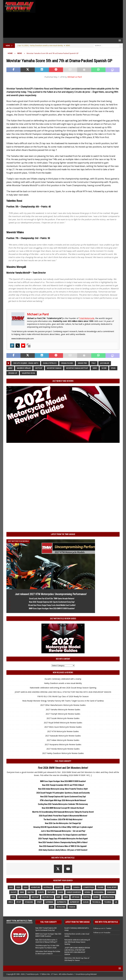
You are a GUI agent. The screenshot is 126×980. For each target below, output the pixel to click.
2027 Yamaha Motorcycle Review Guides (63, 710)
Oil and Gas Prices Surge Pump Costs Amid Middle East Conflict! (52, 605)
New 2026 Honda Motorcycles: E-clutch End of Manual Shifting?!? (46, 941)
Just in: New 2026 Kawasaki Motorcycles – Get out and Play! (63, 831)
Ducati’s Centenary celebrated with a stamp (63, 679)
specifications (108, 897)
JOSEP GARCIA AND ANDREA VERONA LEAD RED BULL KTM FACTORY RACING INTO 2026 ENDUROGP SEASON (63, 692)
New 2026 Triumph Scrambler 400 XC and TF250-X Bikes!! (63, 785)
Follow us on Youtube (102, 932)
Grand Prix (82, 363)
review (96, 897)
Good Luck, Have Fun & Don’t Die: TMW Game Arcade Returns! (52, 599)
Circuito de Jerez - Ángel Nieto (26, 363)
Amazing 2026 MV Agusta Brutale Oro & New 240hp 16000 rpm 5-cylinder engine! (63, 827)
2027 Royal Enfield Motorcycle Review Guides (63, 723)
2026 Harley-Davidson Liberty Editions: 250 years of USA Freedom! (63, 850)
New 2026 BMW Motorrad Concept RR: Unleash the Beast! (63, 808)
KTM (13, 897)
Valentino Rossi (28, 373)
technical (96, 902)
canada (76, 887)
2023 (18, 887)
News (95, 368)
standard (29, 902)
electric (31, 892)
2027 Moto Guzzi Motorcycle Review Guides (63, 727)
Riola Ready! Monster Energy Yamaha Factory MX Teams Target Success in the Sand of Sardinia (63, 701)
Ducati (13, 892)
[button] (119, 40)
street (39, 902)
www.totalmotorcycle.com (23, 339)
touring (108, 902)
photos (86, 897)
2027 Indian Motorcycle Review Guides (63, 740)
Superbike (49, 902)
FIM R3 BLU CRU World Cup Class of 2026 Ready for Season (63, 696)
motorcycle (48, 897)
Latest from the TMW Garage (63, 534)
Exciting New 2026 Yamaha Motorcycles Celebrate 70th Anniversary (63, 804)
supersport (75, 902)
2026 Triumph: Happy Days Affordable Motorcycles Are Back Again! (63, 839)
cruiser (100, 887)
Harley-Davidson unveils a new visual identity (63, 683)
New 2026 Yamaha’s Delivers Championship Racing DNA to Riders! (63, 842)
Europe (41, 892)
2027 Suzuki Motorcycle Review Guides (63, 718)
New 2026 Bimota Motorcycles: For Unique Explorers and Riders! (63, 835)
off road (76, 897)
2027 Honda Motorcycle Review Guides (63, 749)
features (51, 892)
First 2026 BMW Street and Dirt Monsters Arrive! (63, 768)
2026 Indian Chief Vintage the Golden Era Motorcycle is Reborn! (48, 953)
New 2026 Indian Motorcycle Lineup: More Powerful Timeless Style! (63, 789)
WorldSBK (61, 907)
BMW (68, 887)
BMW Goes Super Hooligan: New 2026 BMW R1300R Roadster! (52, 609)
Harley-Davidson (74, 892)
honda (87, 892)
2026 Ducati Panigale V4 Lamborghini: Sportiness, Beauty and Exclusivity (63, 793)
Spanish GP (13, 373)
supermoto (62, 902)
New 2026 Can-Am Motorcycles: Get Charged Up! (63, 823)
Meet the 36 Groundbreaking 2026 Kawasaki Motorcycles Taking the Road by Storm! (63, 812)
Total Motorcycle (87, 318)
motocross (23, 897)
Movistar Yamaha (54, 368)
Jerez (10, 368)
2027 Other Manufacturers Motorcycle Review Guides (63, 705)
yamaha (72, 907)
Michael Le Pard (74, 77)
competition (88, 887)
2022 (11, 887)
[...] (91, 775)
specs (11, 902)
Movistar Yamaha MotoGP (77, 368)
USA (52, 907)
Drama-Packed (67, 363)
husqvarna (99, 892)
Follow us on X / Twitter (102, 928)
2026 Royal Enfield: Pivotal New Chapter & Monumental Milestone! (63, 816)
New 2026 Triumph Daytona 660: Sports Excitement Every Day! (52, 602)
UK (116, 902)
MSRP (58, 897)
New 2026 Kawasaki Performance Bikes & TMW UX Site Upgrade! (63, 846)
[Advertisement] (79, 19)
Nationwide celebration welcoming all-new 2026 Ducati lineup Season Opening (63, 688)
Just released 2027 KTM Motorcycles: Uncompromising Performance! (51, 594)
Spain (113, 368)
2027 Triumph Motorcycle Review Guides (63, 714)
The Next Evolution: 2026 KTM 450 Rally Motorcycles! (63, 820)
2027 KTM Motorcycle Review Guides (63, 731)
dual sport (112, 887)
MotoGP (39, 368)
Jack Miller (105, 363)
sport (19, 902)
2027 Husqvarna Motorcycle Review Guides (63, 744)
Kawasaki (111, 892)
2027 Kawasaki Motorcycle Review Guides (63, 736)
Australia (48, 887)
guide (61, 892)
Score (104, 368)
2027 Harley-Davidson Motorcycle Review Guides (63, 753)
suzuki (86, 902)
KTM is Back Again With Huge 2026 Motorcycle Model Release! (63, 800)
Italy (94, 363)
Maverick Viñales (24, 368)
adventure (35, 887)
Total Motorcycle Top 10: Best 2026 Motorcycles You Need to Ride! (47, 947)
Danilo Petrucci (50, 363)
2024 (25, 887)
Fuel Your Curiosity (63, 761)
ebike (22, 892)
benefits (59, 887)
